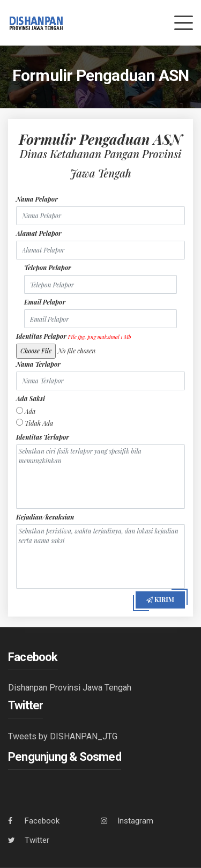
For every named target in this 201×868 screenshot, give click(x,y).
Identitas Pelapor (74, 336)
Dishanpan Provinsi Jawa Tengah (70, 688)
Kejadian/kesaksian (45, 517)
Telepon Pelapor (48, 268)
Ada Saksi (31, 398)
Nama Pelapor (37, 199)
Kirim (160, 599)
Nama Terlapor (38, 364)
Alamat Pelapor (39, 233)
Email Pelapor (45, 302)
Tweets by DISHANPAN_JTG (63, 736)
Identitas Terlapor (43, 437)
